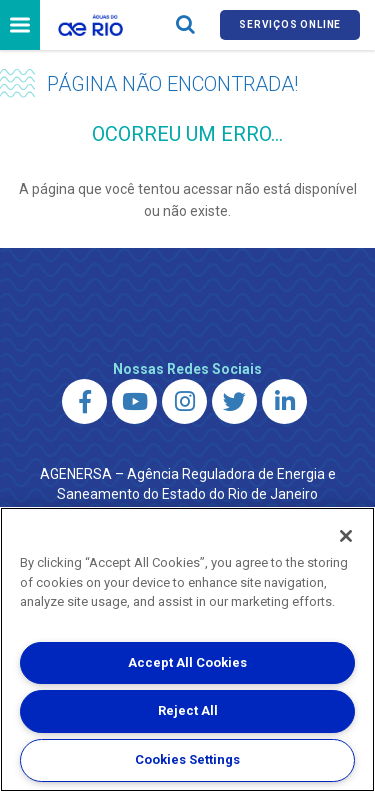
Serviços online (290, 24)
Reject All (188, 710)
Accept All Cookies (187, 662)
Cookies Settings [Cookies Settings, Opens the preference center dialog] (187, 759)
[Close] (346, 536)
